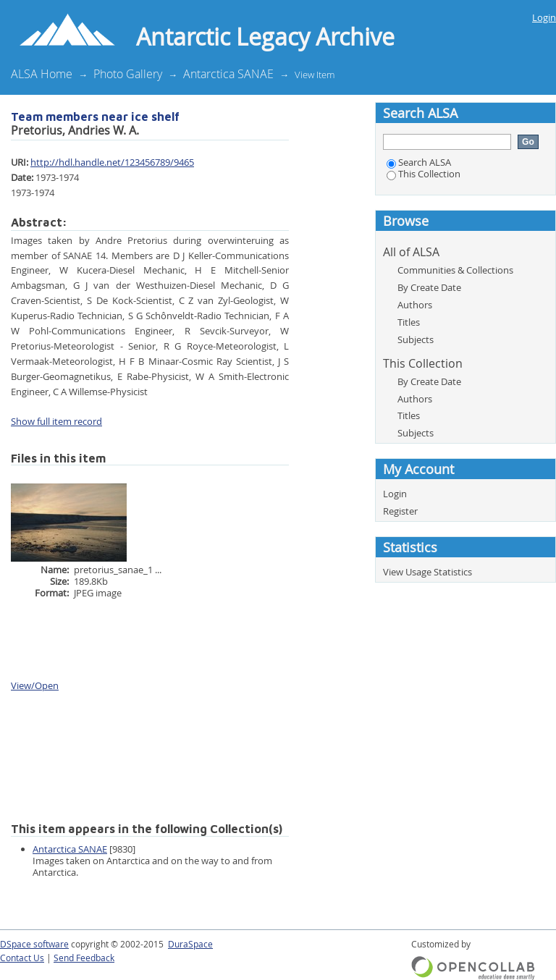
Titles (409, 322)
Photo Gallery (128, 74)
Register (400, 511)
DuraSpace (190, 944)
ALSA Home (42, 74)
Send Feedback (84, 958)
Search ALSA (419, 162)
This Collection (424, 174)
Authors (415, 305)
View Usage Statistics (427, 572)
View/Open (35, 685)
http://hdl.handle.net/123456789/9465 (112, 162)
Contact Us (22, 958)
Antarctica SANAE (228, 74)
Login (544, 17)
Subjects (416, 339)
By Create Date (429, 287)
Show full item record (56, 421)
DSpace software (34, 944)
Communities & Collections (455, 270)
